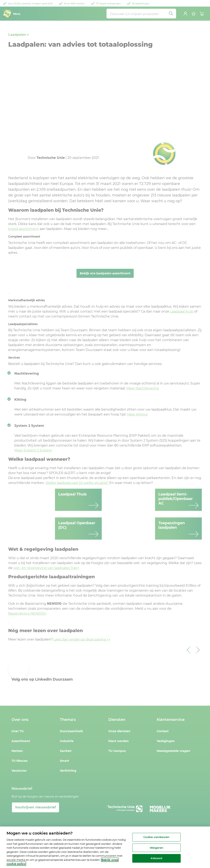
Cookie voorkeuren (156, 837)
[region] (105, 847)
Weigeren (156, 848)
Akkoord (156, 858)
